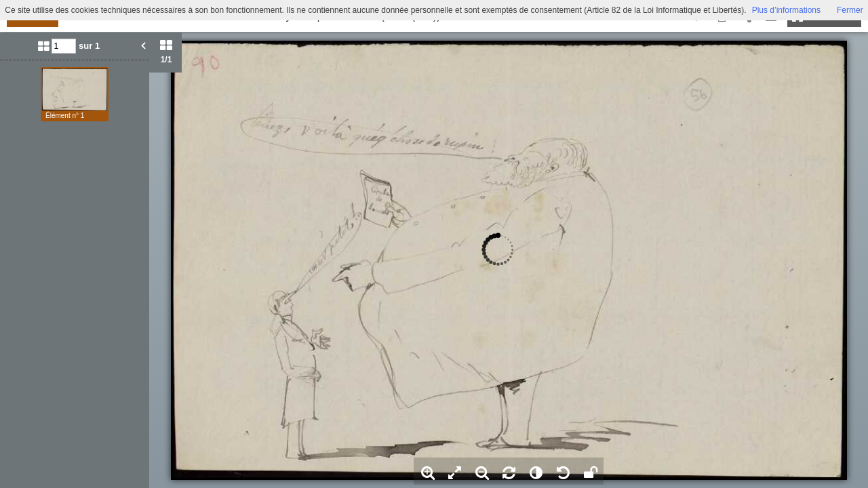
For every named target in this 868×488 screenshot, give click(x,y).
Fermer (850, 10)
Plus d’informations (786, 10)
